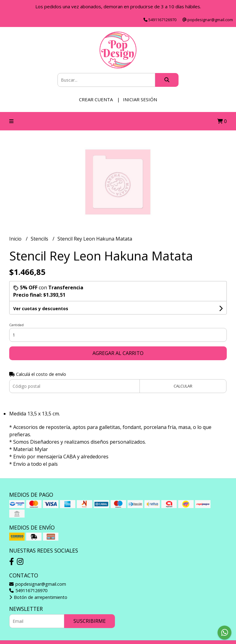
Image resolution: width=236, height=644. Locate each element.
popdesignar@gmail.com (38, 584)
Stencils (40, 239)
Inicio (16, 239)
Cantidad (16, 325)
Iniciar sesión (140, 99)
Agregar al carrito (118, 353)
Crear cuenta (96, 99)
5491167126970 (28, 590)
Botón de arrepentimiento (38, 597)
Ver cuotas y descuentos (41, 309)
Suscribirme (90, 621)
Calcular (183, 386)
